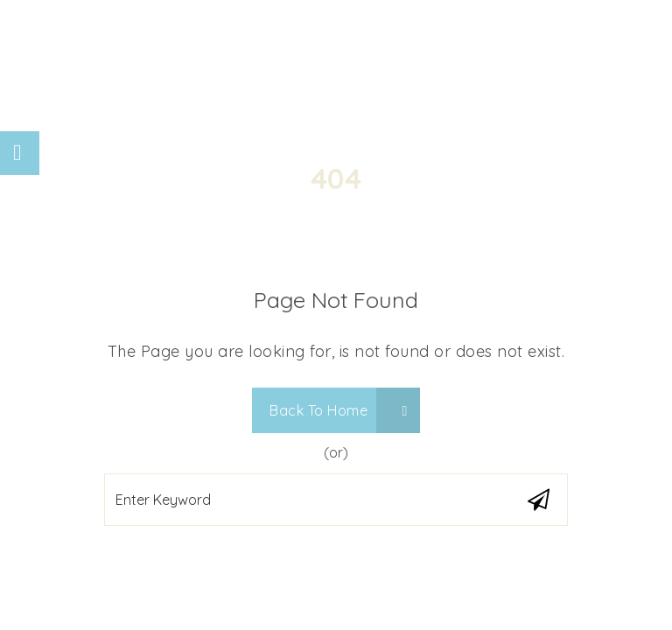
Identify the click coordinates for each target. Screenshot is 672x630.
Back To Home (339, 410)
